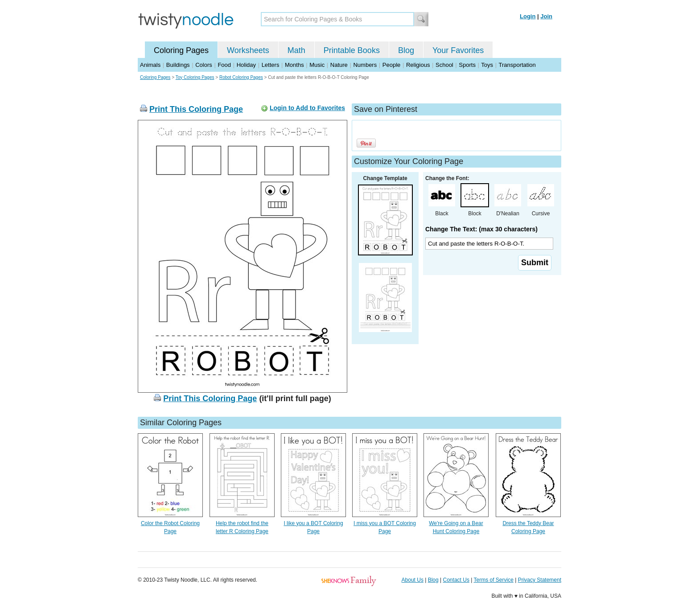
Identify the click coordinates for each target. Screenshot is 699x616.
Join (546, 16)
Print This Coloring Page (196, 109)
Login (528, 16)
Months (294, 65)
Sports (467, 65)
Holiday (246, 65)
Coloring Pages (181, 50)
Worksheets (248, 50)
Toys (487, 65)
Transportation (517, 65)
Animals (150, 65)
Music (317, 65)
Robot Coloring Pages (241, 77)
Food (224, 65)
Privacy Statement (540, 580)
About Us (413, 580)
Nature (339, 65)
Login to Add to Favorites (307, 108)
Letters (271, 65)
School (444, 65)
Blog (406, 50)
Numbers (365, 65)
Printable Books (352, 50)
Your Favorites (458, 50)
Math (296, 50)
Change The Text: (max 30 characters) (481, 229)
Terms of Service (493, 580)
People (391, 65)
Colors (204, 65)
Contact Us (456, 580)
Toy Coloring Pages (195, 77)
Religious (418, 65)
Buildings (178, 65)
